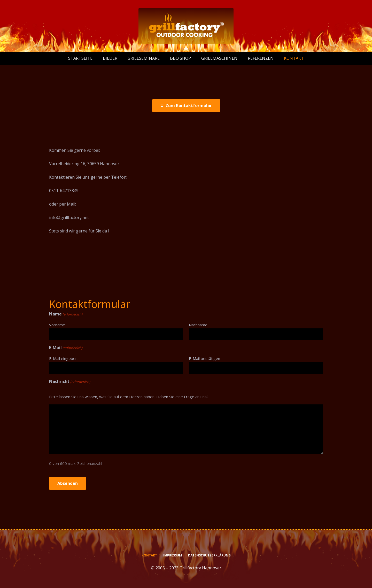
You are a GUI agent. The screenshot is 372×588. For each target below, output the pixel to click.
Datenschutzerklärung (209, 555)
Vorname (57, 325)
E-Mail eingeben (63, 358)
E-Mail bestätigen (204, 358)
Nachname (198, 325)
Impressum (173, 555)
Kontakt (149, 555)
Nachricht (70, 382)
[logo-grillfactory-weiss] (186, 26)
